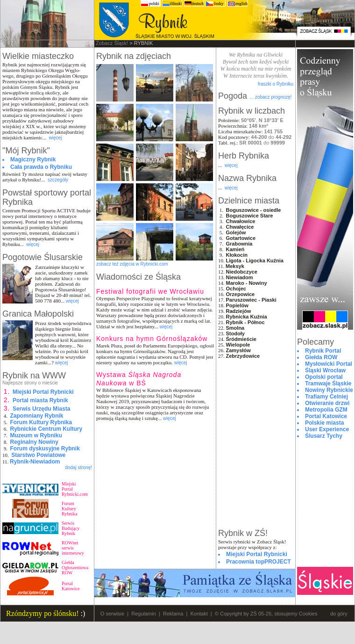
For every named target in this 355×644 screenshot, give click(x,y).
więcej (56, 138)
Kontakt (199, 614)
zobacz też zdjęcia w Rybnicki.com (132, 264)
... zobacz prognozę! (271, 97)
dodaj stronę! (78, 467)
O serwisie (112, 614)
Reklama (173, 614)
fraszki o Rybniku (276, 84)
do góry (339, 614)
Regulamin (144, 614)
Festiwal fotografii (150, 291)
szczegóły (58, 180)
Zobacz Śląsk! (112, 43)
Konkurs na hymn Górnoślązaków (152, 339)
